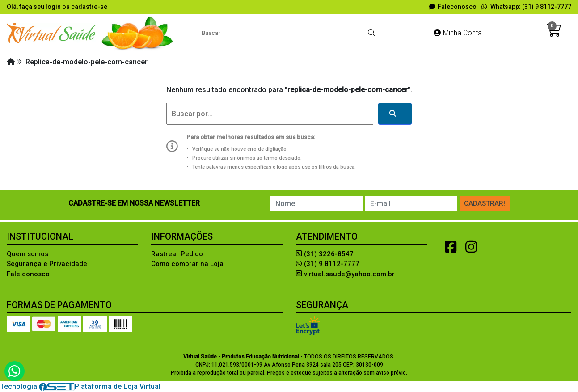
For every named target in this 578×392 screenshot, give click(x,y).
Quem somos (27, 254)
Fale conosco (28, 274)
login (54, 7)
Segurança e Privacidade (47, 264)
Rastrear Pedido (177, 254)
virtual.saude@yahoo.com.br (345, 274)
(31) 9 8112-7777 (328, 264)
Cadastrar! (485, 203)
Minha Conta (458, 33)
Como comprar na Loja (187, 264)
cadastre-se (89, 7)
